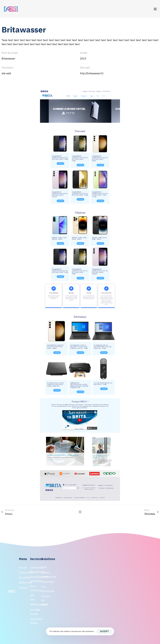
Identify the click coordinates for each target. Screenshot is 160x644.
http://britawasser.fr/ (92, 73)
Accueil (23, 568)
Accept (105, 631)
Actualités (23, 578)
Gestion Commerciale (45, 575)
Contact (23, 588)
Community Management (34, 570)
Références (23, 583)
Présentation (23, 573)
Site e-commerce (34, 588)
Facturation (45, 582)
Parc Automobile (45, 589)
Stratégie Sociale (34, 612)
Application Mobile (34, 621)
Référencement (34, 605)
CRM (44, 568)
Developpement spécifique (34, 579)
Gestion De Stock (45, 600)
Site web (32, 597)
